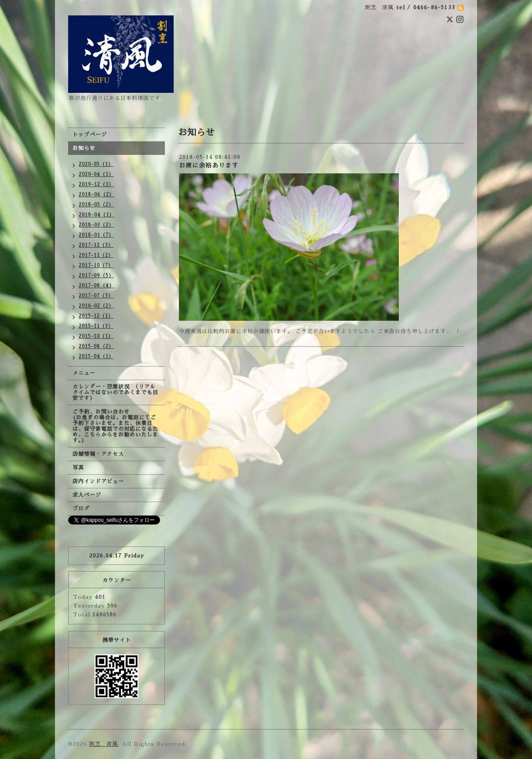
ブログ (81, 509)
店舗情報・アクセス (98, 454)
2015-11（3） (96, 326)
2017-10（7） (96, 266)
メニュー (84, 373)
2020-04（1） (96, 174)
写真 (78, 468)
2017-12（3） (96, 245)
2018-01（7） (96, 235)
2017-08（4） (97, 286)
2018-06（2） (97, 195)
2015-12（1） (96, 316)
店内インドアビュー (98, 481)
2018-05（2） (96, 205)
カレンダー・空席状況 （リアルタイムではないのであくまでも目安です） (115, 392)
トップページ (90, 135)
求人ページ (87, 495)
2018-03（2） (96, 225)
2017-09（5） (96, 276)
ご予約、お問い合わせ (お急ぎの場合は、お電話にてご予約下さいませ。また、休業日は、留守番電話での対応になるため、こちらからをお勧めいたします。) (115, 426)
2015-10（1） (96, 336)
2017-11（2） (96, 255)
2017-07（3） (96, 296)
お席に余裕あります (209, 165)
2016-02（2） (96, 306)
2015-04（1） (96, 357)
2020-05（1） (96, 164)
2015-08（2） (96, 346)
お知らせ (84, 148)
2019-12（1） (96, 185)
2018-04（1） (97, 215)
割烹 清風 (104, 744)
